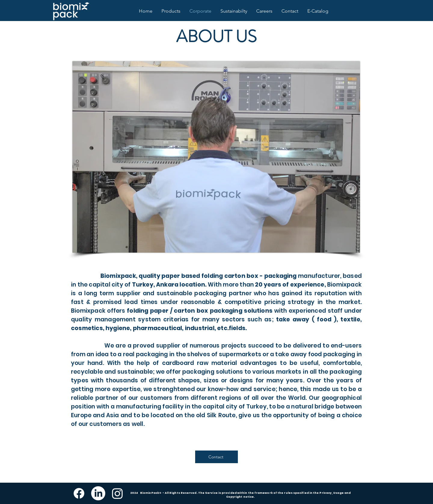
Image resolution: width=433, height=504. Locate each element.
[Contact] (216, 457)
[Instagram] (117, 493)
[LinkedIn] (98, 493)
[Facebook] (79, 493)
